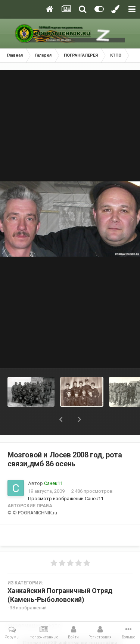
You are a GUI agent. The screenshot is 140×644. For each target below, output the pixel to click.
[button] (61, 419)
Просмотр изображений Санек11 (66, 499)
